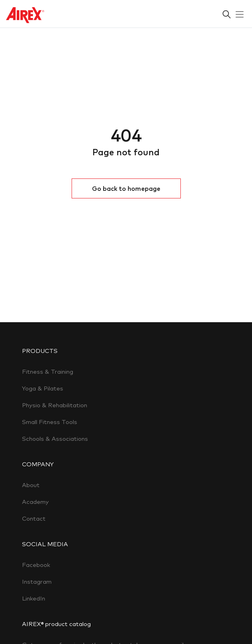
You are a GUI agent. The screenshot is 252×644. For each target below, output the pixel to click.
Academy (35, 502)
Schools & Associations (55, 439)
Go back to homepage (126, 188)
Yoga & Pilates (43, 388)
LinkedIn (34, 598)
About (31, 485)
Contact (34, 518)
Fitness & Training (48, 372)
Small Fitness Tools (50, 422)
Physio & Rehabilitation (55, 405)
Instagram (37, 582)
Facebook (36, 565)
